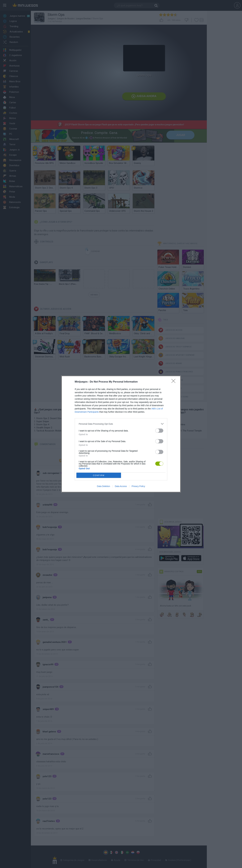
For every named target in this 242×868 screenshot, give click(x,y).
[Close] (174, 382)
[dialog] (121, 434)
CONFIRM (99, 475)
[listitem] (121, 424)
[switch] (159, 431)
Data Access (121, 486)
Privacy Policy (138, 486)
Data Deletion (103, 486)
